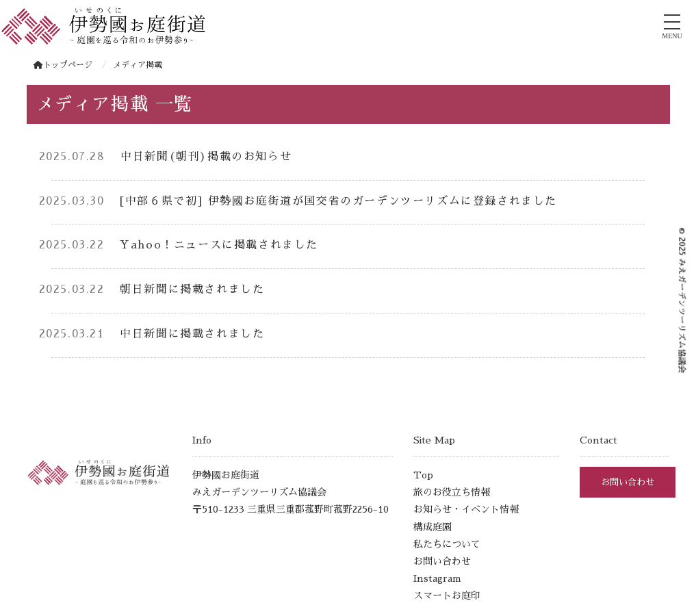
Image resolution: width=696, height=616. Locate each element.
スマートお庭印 (447, 595)
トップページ (63, 65)
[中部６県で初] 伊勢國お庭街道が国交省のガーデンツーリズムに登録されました (344, 201)
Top (423, 475)
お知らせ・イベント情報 (466, 509)
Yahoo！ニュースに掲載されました (219, 245)
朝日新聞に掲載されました (192, 290)
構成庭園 (433, 527)
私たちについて (447, 544)
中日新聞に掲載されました (192, 334)
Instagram (437, 578)
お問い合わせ (442, 561)
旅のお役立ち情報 (452, 492)
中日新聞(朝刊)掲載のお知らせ (206, 157)
